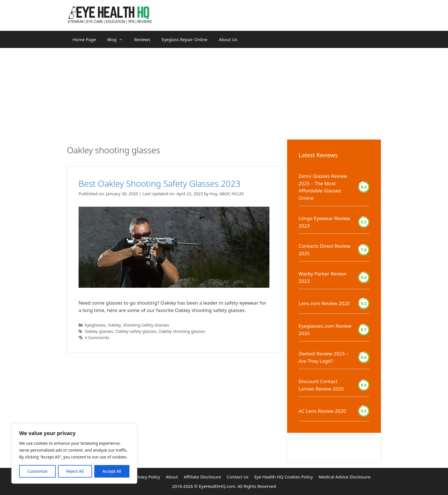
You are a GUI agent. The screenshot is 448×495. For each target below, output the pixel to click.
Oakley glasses (99, 331)
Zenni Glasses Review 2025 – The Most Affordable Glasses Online (323, 187)
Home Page (84, 39)
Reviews (142, 39)
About (172, 477)
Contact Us (238, 477)
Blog (118, 39)
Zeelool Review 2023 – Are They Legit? (323, 357)
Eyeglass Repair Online (185, 39)
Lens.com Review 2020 (324, 303)
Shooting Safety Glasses (146, 325)
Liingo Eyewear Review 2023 (324, 222)
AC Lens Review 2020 (322, 411)
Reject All (75, 471)
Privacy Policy (147, 477)
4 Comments (97, 338)
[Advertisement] (224, 91)
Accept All (112, 471)
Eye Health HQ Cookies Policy (284, 477)
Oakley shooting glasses (182, 331)
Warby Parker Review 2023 (323, 277)
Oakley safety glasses (136, 331)
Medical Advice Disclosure (344, 477)
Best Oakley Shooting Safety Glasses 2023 (160, 183)
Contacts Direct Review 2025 (324, 250)
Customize (37, 471)
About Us (228, 39)
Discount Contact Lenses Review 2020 (321, 385)
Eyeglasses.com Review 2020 (325, 330)
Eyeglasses (95, 325)
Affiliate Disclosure (202, 477)
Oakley (114, 325)
